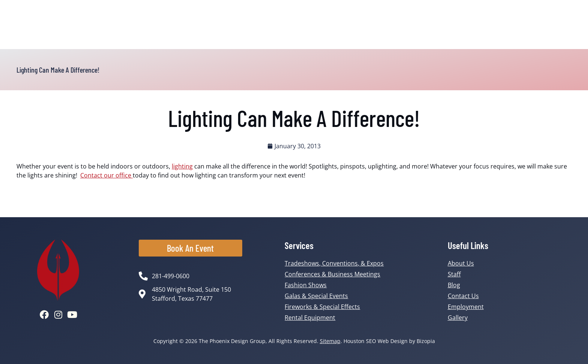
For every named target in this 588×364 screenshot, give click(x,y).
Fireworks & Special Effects (322, 307)
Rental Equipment (310, 318)
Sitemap (330, 341)
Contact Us (463, 296)
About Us (461, 263)
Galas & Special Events (316, 296)
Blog (454, 285)
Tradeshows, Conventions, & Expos (334, 263)
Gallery (458, 318)
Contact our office (106, 175)
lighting (182, 166)
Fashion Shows (306, 285)
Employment (466, 307)
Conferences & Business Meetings (332, 274)
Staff (454, 274)
